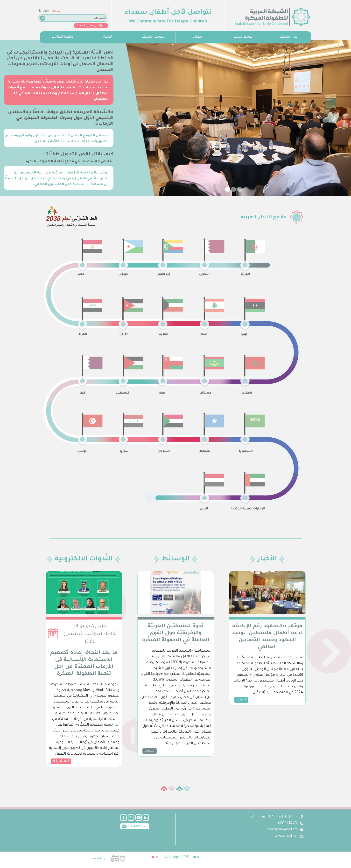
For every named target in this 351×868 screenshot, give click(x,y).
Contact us (133, 826)
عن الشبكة (288, 37)
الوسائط (175, 559)
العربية (57, 11)
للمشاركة (61, 761)
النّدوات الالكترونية (84, 559)
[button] (142, 118)
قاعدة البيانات (62, 37)
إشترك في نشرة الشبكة (91, 26)
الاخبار (107, 37)
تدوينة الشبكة (153, 37)
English (44, 11)
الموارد (198, 37)
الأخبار (267, 559)
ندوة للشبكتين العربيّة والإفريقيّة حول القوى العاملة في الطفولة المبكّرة (176, 634)
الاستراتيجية (243, 37)
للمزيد (150, 751)
